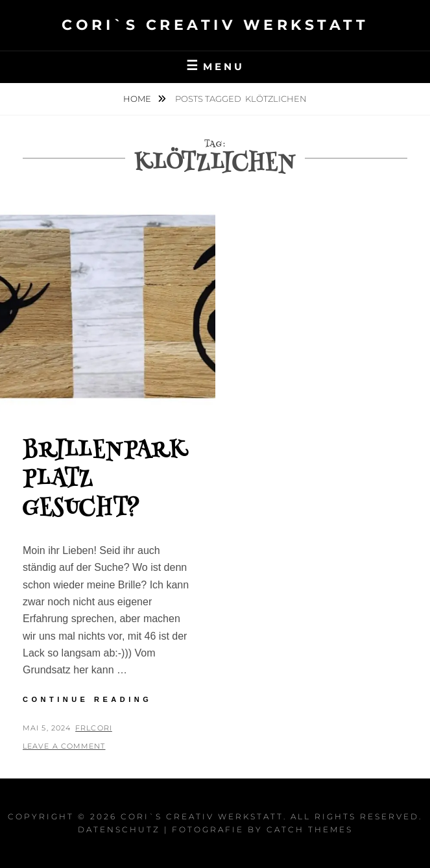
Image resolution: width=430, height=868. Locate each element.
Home (138, 99)
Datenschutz (119, 829)
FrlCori (94, 728)
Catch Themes (310, 829)
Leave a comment (64, 746)
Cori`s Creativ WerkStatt (215, 25)
